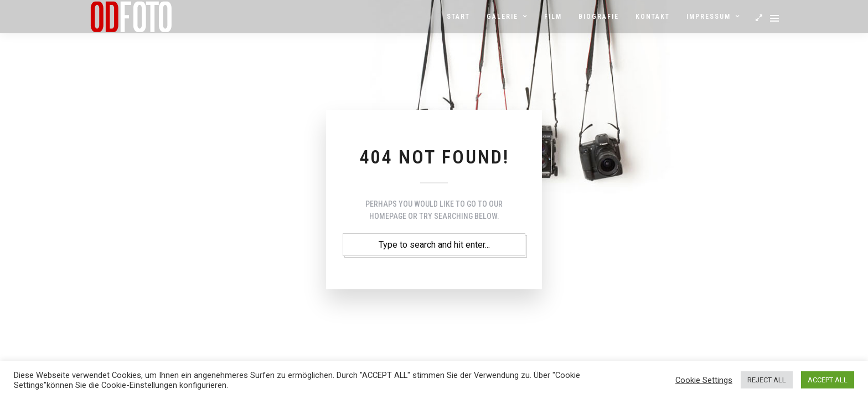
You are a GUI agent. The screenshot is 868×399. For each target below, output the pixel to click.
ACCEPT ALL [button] (828, 380)
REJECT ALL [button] (767, 380)
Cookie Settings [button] (704, 380)
